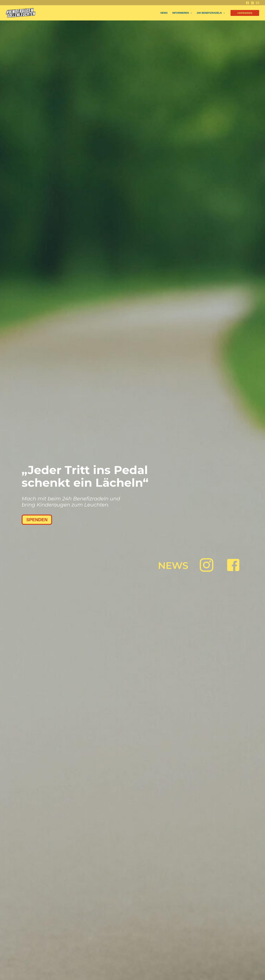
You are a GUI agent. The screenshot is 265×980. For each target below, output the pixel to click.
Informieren (182, 13)
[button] (245, 13)
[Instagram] (252, 3)
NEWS (164, 13)
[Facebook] (247, 3)
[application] (190, 13)
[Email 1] (258, 3)
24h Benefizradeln (211, 13)
